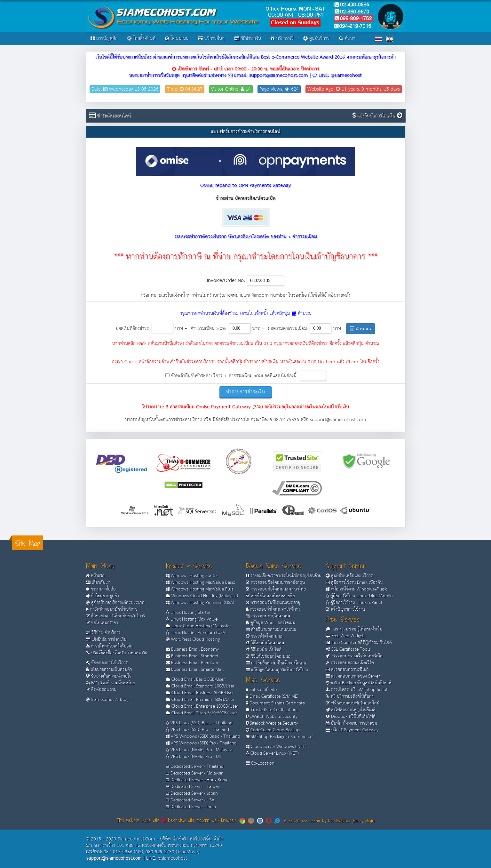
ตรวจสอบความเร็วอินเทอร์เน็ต (354, 656)
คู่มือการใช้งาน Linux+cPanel (354, 603)
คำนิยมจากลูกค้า (102, 596)
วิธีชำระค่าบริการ (103, 633)
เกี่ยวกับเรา (98, 583)
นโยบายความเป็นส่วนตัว (109, 670)
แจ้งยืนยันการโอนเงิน (379, 116)
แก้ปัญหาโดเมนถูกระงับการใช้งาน (277, 670)
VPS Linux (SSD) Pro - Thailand (197, 730)
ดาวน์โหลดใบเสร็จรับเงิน (109, 646)
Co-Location (260, 763)
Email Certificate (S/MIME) (272, 696)
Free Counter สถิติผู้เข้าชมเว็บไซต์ (359, 643)
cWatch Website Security (272, 717)
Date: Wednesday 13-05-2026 (125, 89)
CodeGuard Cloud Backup (273, 730)
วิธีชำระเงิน (248, 39)
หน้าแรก (95, 576)
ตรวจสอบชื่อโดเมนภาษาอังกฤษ (275, 583)
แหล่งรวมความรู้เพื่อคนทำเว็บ (354, 629)
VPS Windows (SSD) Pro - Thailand (201, 743)
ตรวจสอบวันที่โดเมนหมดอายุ (273, 603)
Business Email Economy (192, 649)
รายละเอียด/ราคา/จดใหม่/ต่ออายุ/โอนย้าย (283, 576)
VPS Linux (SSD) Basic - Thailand (199, 723)
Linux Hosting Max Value (192, 619)
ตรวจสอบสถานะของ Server (353, 676)
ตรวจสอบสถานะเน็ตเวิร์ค (350, 663)
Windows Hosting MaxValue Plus (200, 589)
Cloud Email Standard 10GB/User (200, 686)
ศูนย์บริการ (316, 39)
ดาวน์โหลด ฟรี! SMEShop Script (357, 690)
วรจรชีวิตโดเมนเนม (265, 636)
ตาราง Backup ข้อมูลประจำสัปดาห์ (358, 683)
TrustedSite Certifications (272, 710)
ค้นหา (347, 39)
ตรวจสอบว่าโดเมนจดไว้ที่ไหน (273, 609)
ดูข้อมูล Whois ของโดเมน (270, 623)
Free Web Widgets (346, 636)
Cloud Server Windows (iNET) (276, 747)
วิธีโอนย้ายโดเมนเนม (265, 643)
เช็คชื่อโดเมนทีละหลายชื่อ (270, 596)
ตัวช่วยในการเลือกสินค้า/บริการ (115, 616)
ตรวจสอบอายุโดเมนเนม (269, 616)
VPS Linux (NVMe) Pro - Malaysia (199, 750)
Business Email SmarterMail (195, 670)
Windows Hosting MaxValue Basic (200, 583)
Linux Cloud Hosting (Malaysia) (198, 626)
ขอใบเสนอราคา (102, 623)
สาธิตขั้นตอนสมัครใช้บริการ (111, 609)
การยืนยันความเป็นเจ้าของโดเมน (276, 663)
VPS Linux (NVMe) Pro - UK (193, 757)
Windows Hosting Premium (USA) (200, 603)
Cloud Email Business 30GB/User (200, 693)
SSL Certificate (261, 690)
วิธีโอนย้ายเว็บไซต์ (264, 650)
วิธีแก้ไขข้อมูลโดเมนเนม (269, 656)
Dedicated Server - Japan (192, 793)
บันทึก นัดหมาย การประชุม (351, 723)
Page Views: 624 (279, 89)
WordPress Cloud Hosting (193, 639)
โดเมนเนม (177, 39)
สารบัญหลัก (104, 39)
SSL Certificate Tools (348, 649)
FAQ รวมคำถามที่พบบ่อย (110, 683)
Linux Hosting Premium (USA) (196, 633)
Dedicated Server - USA (190, 800)
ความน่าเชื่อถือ (101, 589)
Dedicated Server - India (191, 807)
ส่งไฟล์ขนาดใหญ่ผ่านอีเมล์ (351, 710)
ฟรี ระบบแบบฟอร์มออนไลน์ (352, 703)
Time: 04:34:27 (185, 89)
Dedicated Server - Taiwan (193, 787)
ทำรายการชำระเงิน (246, 392)
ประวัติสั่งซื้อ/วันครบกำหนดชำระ (116, 653)
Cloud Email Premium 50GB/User (200, 700)
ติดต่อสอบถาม (101, 690)
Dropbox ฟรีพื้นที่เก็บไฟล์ (351, 717)
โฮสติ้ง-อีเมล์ (141, 39)
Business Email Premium (192, 663)
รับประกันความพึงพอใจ (109, 676)
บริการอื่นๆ (212, 39)
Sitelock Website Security (272, 723)
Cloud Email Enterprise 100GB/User (202, 706)
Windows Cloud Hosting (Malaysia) (202, 596)
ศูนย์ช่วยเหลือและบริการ (349, 576)
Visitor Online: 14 (231, 89)
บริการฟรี (282, 39)
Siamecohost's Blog (107, 700)
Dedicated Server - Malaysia (194, 773)
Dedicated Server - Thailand (195, 767)
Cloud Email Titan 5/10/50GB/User (201, 713)
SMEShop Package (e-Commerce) (280, 737)
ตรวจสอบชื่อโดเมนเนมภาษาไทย (276, 589)
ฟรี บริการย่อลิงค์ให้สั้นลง (350, 696)
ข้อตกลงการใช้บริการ (107, 663)
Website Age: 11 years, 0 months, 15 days (354, 89)
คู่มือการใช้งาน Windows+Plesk (356, 589)
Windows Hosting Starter (192, 576)
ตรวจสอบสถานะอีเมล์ (347, 670)
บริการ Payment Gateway (352, 730)
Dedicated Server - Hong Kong (196, 780)
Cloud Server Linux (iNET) (272, 753)
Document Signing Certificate (275, 703)
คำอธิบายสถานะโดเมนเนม (271, 630)
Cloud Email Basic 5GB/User (195, 679)
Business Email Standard (192, 656)
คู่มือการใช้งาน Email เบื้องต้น (354, 583)
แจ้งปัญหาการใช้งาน (345, 609)
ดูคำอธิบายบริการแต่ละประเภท (115, 603)
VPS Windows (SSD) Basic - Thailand (203, 736)
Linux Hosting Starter (188, 613)
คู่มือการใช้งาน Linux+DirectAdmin (359, 596)
